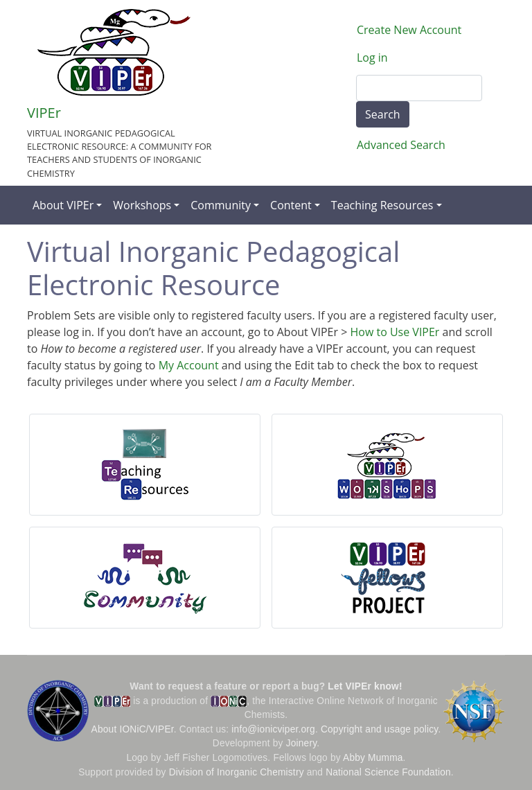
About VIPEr (63, 205)
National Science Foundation (388, 772)
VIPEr (44, 113)
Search (383, 114)
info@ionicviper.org (273, 729)
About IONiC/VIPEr (133, 729)
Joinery (302, 743)
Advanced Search (401, 145)
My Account (189, 365)
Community (221, 205)
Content (291, 205)
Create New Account (409, 30)
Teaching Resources (382, 205)
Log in (372, 58)
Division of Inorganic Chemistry (237, 772)
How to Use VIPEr (394, 332)
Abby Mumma (373, 758)
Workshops (142, 205)
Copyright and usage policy (379, 729)
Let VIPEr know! (365, 686)
